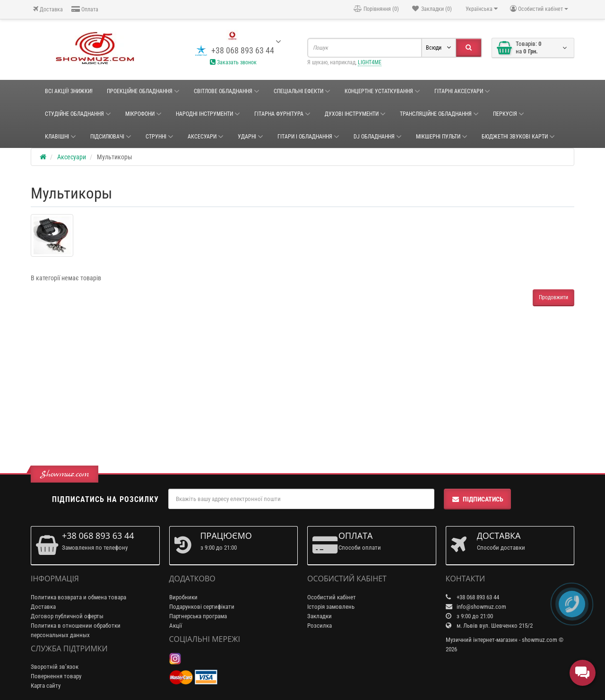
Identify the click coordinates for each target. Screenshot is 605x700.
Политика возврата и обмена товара (78, 597)
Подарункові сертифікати (202, 607)
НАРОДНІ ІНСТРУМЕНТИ (208, 114)
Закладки (320, 616)
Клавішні (60, 137)
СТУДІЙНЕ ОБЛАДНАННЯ (78, 114)
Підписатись (477, 499)
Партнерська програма (198, 616)
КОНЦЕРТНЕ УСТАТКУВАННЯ (382, 91)
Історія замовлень (331, 607)
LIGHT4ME (370, 62)
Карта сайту (46, 686)
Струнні (160, 137)
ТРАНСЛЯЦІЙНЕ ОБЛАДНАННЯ (439, 114)
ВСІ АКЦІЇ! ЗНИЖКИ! (69, 91)
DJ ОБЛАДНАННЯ (378, 137)
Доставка (48, 9)
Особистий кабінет (332, 597)
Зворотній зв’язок (55, 667)
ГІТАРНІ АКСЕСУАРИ (462, 91)
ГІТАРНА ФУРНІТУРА (282, 114)
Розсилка (320, 626)
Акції (176, 626)
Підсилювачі (111, 137)
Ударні (251, 137)
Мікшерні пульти (442, 137)
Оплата (85, 9)
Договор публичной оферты (67, 616)
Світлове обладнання (227, 91)
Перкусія (509, 114)
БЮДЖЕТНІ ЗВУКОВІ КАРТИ (518, 137)
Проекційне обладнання (143, 91)
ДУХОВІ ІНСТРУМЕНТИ (355, 114)
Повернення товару (56, 676)
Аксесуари (206, 137)
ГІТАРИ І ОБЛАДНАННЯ (308, 137)
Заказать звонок (233, 62)
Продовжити (553, 297)
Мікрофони (143, 114)
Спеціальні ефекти (302, 91)
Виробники (183, 597)
